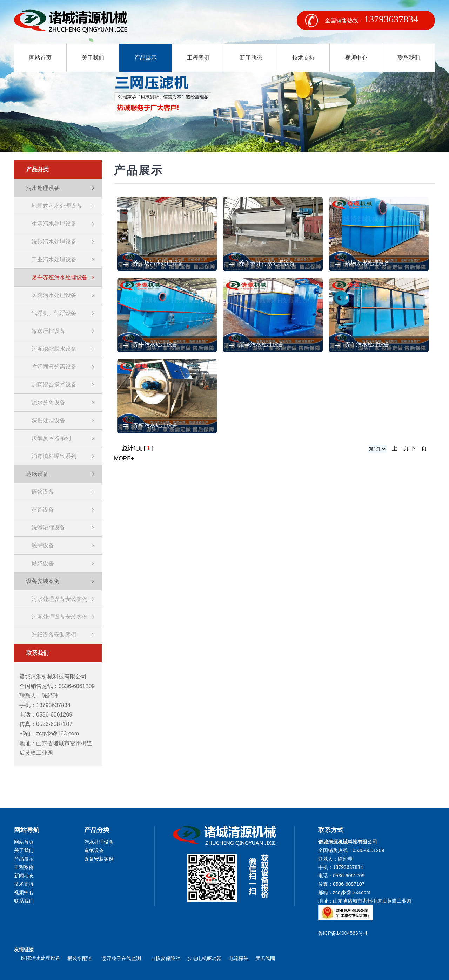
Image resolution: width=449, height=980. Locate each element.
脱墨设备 (43, 545)
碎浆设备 (43, 492)
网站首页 (40, 58)
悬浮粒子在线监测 (123, 958)
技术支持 (303, 58)
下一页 (418, 448)
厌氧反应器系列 (51, 438)
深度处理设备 (48, 420)
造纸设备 (37, 474)
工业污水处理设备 (54, 259)
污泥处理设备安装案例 (60, 617)
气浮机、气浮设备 (54, 313)
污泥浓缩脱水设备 (54, 349)
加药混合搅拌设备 (54, 385)
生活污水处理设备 (54, 224)
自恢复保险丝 (166, 958)
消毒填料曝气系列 (54, 456)
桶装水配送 (81, 958)
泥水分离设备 (48, 402)
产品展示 (146, 58)
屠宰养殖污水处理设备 (60, 277)
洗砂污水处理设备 (54, 242)
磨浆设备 (43, 563)
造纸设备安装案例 (54, 635)
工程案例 (198, 58)
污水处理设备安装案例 (60, 599)
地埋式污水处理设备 (57, 206)
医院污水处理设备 (54, 295)
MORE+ (124, 458)
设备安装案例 (43, 581)
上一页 (400, 448)
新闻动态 (251, 58)
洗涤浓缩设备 (48, 527)
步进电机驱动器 (205, 958)
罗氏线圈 (265, 958)
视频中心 (356, 58)
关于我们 (93, 58)
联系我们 (409, 58)
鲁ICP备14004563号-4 (344, 933)
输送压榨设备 (48, 331)
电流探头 (239, 958)
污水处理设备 (43, 188)
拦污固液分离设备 (54, 367)
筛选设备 (43, 510)
